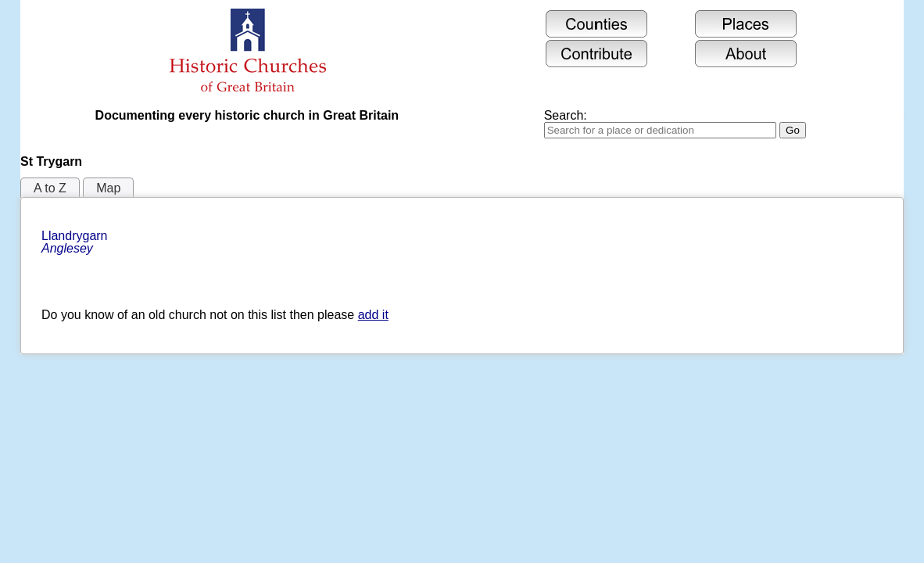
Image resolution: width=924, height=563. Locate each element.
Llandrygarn (76, 242)
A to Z (50, 188)
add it (373, 315)
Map (108, 188)
